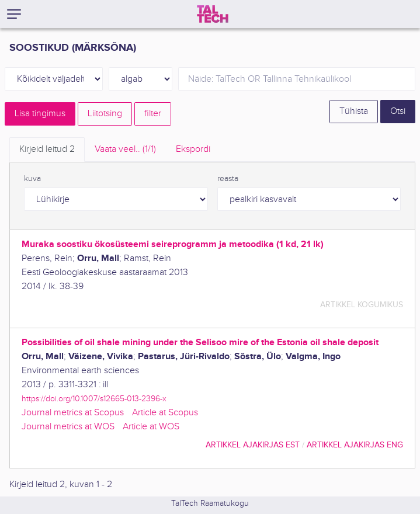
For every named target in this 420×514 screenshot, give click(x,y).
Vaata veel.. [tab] (125, 149)
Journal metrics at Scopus (73, 413)
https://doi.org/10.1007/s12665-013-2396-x (94, 399)
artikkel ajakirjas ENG (355, 445)
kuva (32, 179)
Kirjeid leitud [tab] (47, 149)
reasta (228, 179)
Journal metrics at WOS (68, 427)
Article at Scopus (165, 413)
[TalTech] (213, 14)
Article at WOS (151, 427)
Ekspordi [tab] (193, 149)
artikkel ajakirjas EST (253, 445)
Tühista (354, 111)
